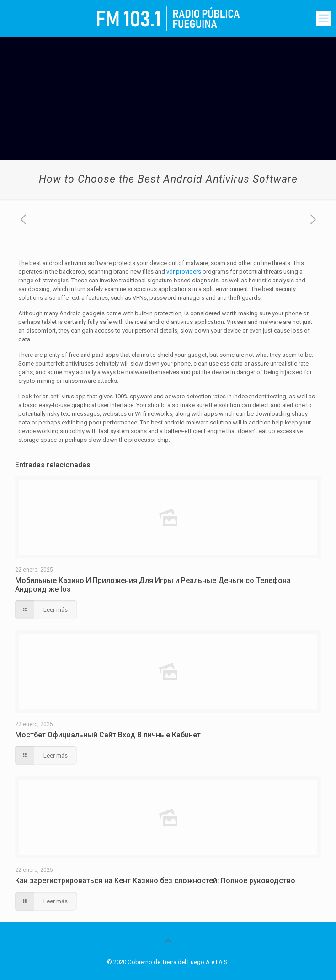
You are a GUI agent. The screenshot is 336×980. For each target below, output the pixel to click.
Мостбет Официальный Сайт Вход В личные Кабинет (108, 735)
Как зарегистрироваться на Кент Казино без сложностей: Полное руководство (155, 881)
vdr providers (184, 272)
